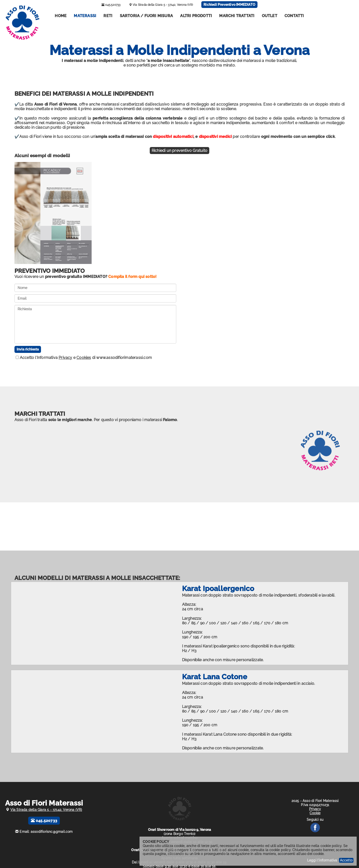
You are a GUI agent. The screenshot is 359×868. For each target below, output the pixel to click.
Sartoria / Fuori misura (146, 16)
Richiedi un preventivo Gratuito (179, 151)
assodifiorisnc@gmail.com (52, 832)
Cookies (84, 358)
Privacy (65, 358)
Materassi (85, 16)
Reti (108, 16)
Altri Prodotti (196, 16)
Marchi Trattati (237, 16)
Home (61, 16)
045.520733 (111, 5)
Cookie (315, 813)
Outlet (270, 16)
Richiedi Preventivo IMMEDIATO (229, 5)
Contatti (294, 16)
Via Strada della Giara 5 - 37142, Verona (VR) (163, 5)
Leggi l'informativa (322, 860)
